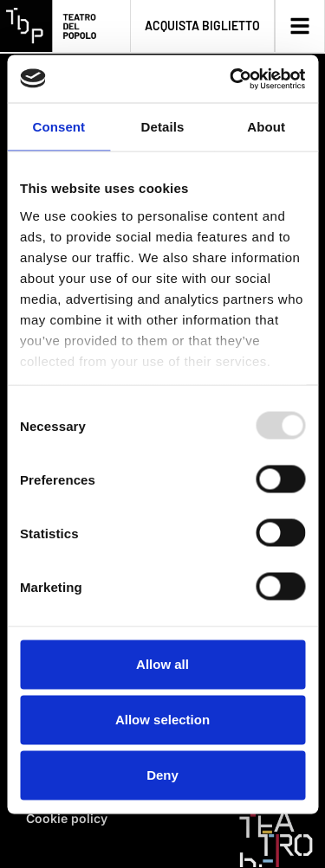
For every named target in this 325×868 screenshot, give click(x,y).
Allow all (162, 664)
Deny (162, 775)
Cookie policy (67, 818)
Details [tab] (163, 127)
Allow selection (162, 720)
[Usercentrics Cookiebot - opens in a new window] (231, 79)
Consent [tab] (58, 127)
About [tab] (266, 127)
